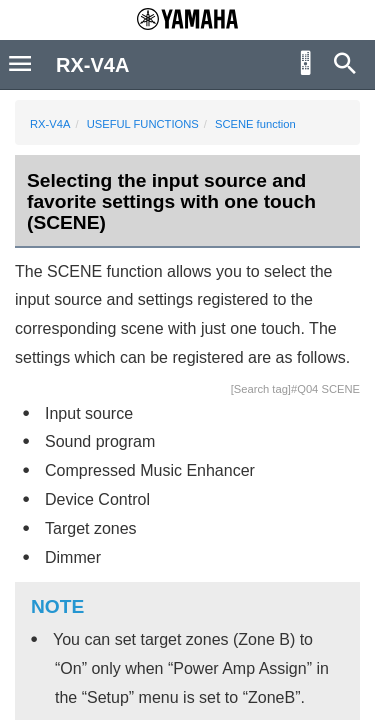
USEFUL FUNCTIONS (143, 124)
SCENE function (255, 124)
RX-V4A (50, 124)
